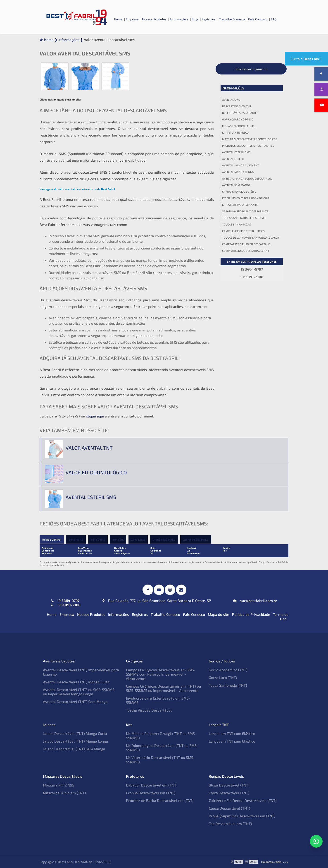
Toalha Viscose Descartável (149, 710)
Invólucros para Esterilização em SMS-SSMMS (158, 700)
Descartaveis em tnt (237, 106)
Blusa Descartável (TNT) (229, 785)
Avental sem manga (236, 185)
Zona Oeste (98, 540)
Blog (195, 19)
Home (118, 19)
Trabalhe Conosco (232, 19)
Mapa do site (219, 614)
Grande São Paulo (165, 540)
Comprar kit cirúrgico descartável (247, 244)
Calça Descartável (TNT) (229, 792)
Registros (209, 19)
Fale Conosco (258, 19)
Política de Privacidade (251, 614)
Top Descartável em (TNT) (230, 823)
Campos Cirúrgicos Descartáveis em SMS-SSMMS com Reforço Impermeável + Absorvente (161, 674)
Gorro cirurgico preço (238, 119)
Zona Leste (139, 540)
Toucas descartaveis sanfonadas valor (251, 237)
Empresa (132, 19)
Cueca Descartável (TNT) (229, 808)
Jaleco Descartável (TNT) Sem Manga (74, 749)
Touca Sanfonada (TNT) (228, 685)
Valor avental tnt (89, 448)
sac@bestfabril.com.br (255, 600)
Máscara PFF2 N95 (59, 785)
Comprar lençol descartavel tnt (246, 251)
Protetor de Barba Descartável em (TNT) (160, 800)
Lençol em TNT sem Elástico (232, 741)
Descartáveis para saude (240, 113)
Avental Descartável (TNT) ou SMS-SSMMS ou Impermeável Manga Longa (79, 691)
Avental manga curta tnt (241, 165)
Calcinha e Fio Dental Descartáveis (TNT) (243, 800)
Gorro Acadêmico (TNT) (228, 670)
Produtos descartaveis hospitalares (248, 146)
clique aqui (95, 416)
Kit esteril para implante (240, 205)
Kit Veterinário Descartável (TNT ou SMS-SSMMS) (160, 759)
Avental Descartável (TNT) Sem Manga (75, 701)
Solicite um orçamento (251, 69)
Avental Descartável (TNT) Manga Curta (76, 682)
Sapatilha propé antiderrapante (245, 211)
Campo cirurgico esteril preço (243, 231)
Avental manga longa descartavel (247, 178)
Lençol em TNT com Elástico (232, 733)
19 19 (66, 602)
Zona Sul (119, 540)
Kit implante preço (235, 132)
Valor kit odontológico (96, 472)
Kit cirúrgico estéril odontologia (246, 198)
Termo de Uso (281, 616)
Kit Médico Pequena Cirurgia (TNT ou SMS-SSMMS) (161, 735)
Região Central (52, 540)
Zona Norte (76, 540)
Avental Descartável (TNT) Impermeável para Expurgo (81, 672)
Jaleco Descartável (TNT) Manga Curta (75, 733)
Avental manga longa (238, 172)
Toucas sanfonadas (236, 224)
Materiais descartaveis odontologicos (250, 139)
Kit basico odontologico (239, 126)
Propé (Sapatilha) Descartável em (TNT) (242, 816)
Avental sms (231, 100)
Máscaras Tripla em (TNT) (64, 792)
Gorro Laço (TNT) (223, 677)
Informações (179, 19)
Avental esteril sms (236, 152)
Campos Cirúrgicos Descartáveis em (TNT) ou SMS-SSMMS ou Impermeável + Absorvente (163, 688)
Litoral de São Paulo (197, 540)
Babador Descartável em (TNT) (152, 785)
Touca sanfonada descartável (244, 218)
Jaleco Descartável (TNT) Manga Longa (75, 741)
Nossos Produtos (154, 19)
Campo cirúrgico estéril (239, 192)
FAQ (274, 19)
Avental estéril (233, 159)
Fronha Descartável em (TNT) (151, 792)
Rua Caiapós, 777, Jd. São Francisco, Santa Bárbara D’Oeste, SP (157, 600)
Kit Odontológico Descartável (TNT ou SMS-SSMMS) (162, 747)
